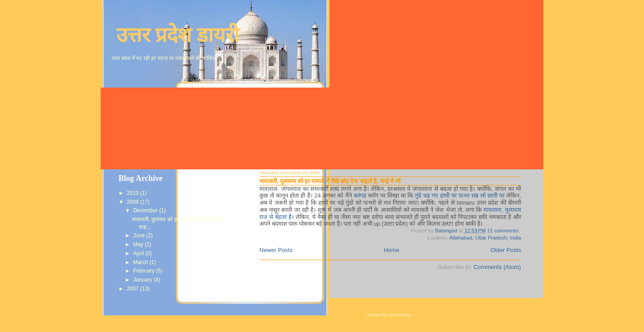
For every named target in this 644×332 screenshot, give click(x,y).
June (140, 235)
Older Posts (506, 250)
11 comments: (504, 231)
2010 (133, 193)
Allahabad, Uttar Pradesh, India (485, 238)
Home (392, 250)
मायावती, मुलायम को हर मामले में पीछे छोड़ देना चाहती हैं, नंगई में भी (330, 181)
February (145, 271)
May (139, 244)
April (139, 253)
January (144, 280)
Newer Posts (276, 250)
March (141, 262)
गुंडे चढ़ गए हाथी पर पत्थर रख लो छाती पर (460, 195)
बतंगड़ (360, 195)
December (146, 210)
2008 (133, 202)
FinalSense (400, 315)
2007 (133, 289)
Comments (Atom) (497, 267)
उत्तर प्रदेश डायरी (178, 35)
